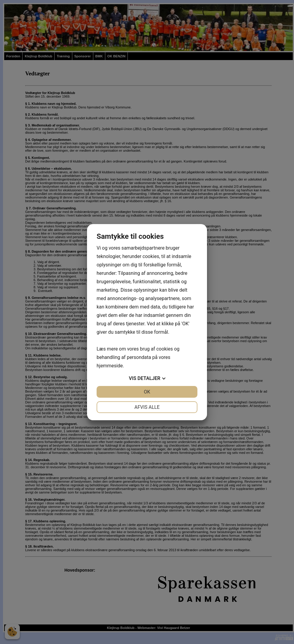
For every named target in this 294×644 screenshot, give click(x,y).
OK (147, 392)
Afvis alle (147, 407)
